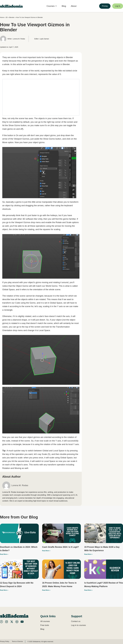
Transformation (63, 327)
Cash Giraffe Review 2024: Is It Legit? (61, 547)
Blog (42, 629)
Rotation (6, 468)
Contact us (76, 621)
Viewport (71, 61)
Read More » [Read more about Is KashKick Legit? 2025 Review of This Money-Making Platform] (88, 590)
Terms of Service (18, 641)
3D (7, 17)
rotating (31, 229)
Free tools (45, 625)
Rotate (59, 222)
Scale (69, 222)
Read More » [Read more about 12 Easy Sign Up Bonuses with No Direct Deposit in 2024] (4, 590)
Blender (12, 17)
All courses (45, 621)
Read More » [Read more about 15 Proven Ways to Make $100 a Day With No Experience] (88, 554)
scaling (57, 229)
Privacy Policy (5, 641)
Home (2, 17)
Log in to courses (78, 625)
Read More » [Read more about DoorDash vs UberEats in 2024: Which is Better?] (4, 554)
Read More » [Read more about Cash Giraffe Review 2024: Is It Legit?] (46, 551)
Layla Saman (44, 39)
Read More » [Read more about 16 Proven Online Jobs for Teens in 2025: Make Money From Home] (46, 590)
